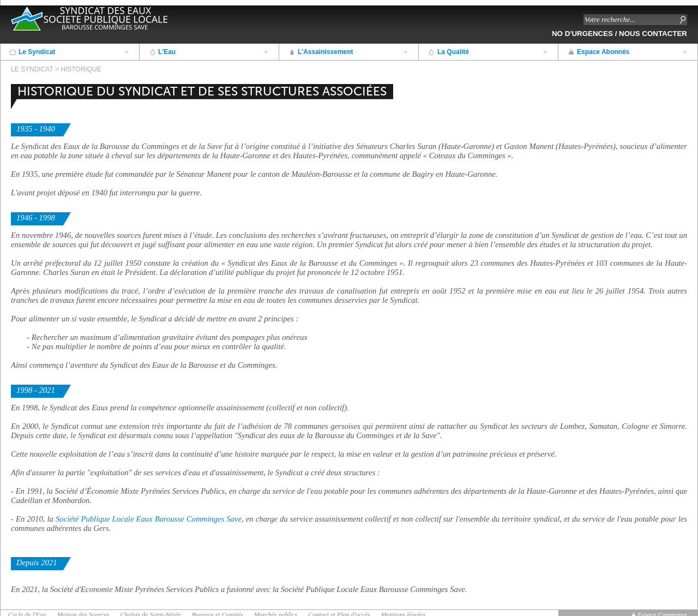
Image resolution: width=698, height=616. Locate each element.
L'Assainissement (326, 52)
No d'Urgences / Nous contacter (619, 34)
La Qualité (453, 52)
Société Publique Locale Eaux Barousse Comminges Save (149, 519)
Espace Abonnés (603, 52)
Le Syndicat (37, 52)
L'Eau (167, 52)
